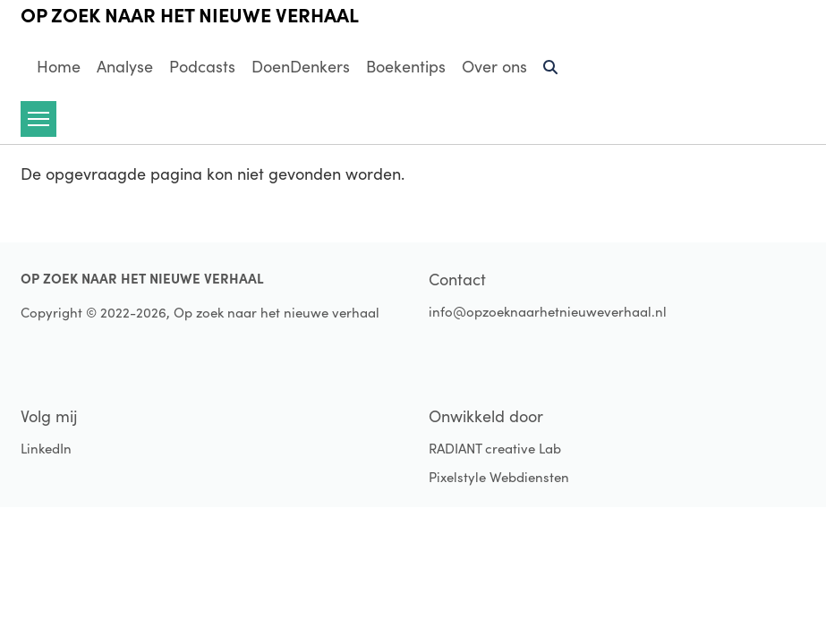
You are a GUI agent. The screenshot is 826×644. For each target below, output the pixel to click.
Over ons (494, 66)
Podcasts (202, 66)
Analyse (125, 66)
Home (59, 66)
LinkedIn (46, 448)
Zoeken (551, 74)
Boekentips (406, 66)
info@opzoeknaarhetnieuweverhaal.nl (548, 311)
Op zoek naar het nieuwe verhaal (190, 14)
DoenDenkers (301, 66)
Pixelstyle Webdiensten (499, 477)
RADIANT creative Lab (495, 448)
